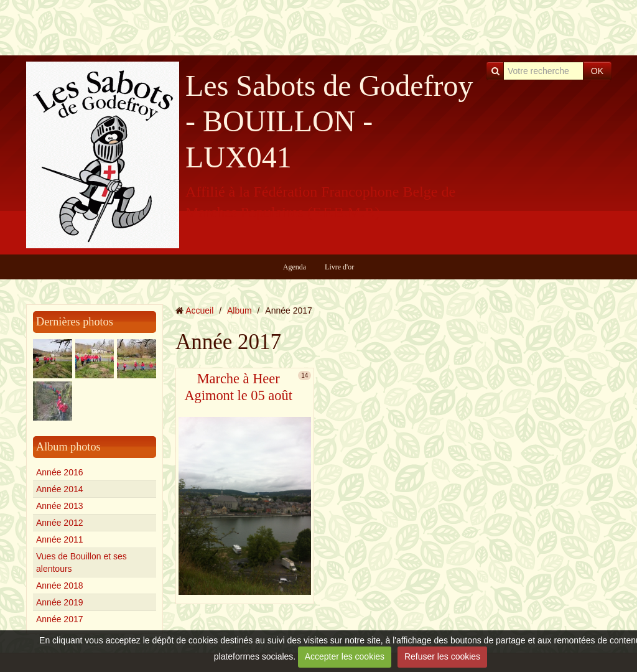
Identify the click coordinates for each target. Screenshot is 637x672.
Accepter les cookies (345, 656)
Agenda (295, 267)
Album (239, 310)
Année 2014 (60, 489)
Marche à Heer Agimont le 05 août (238, 387)
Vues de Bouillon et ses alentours (81, 562)
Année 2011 (60, 539)
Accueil (199, 310)
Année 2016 (60, 472)
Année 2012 (60, 523)
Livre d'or (339, 267)
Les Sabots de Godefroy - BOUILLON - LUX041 (329, 121)
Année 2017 (60, 619)
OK (597, 71)
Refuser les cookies (442, 656)
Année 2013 (60, 506)
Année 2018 (60, 586)
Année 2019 (60, 602)
